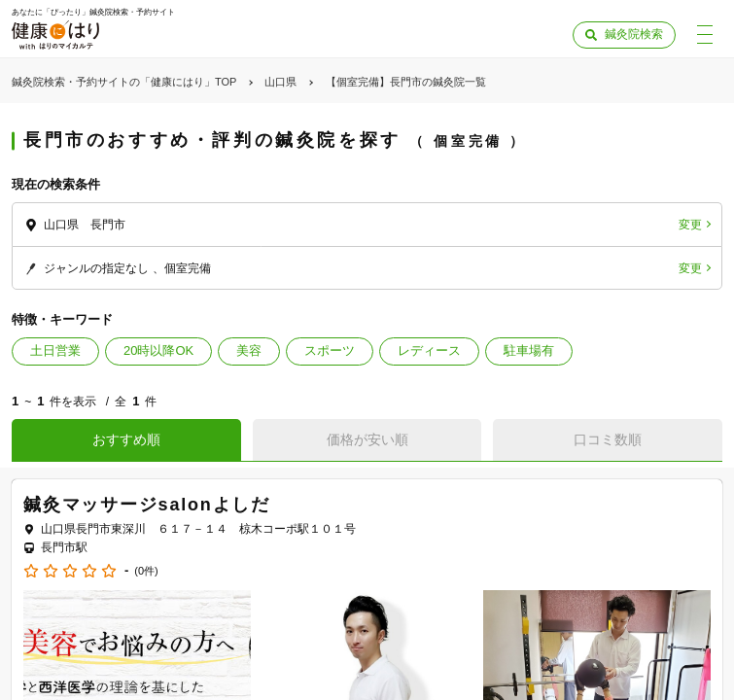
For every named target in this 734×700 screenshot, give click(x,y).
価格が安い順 (367, 439)
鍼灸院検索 (634, 34)
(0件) (146, 571)
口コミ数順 (608, 439)
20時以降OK (158, 350)
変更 (690, 225)
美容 (249, 350)
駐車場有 (529, 350)
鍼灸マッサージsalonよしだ (147, 505)
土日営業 (55, 350)
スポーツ (330, 350)
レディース (429, 350)
